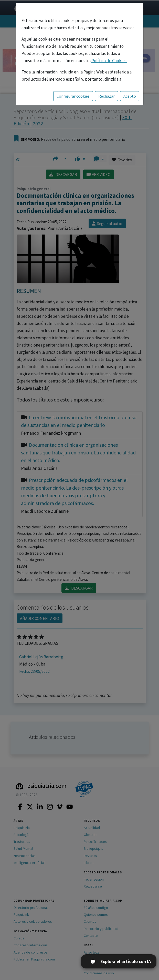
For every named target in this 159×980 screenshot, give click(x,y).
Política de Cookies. (109, 61)
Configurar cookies (73, 96)
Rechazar (107, 96)
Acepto (130, 96)
